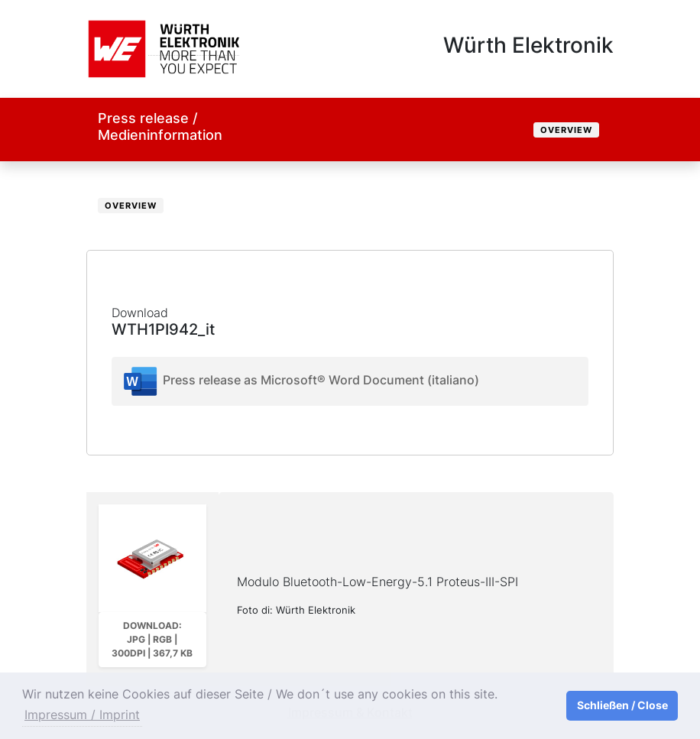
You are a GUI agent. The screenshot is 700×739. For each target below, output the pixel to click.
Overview (566, 130)
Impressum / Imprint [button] (82, 715)
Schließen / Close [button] (622, 705)
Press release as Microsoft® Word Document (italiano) (300, 381)
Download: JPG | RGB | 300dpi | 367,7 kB (152, 639)
